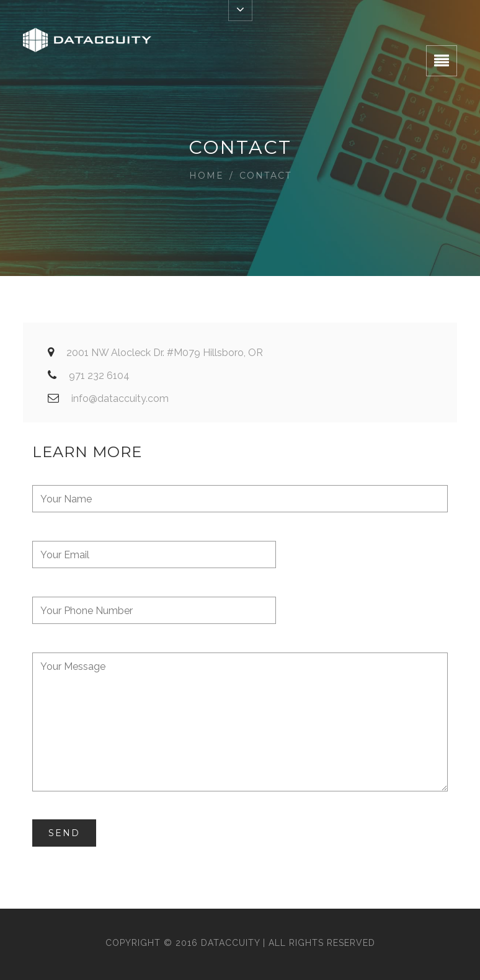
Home (207, 176)
